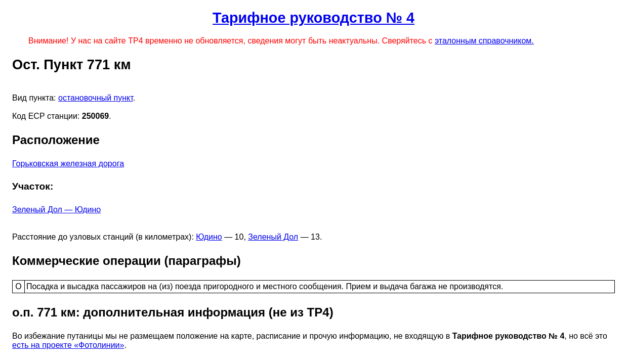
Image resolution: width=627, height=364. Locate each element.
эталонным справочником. (484, 41)
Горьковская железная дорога (68, 164)
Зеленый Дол (273, 237)
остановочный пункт (96, 98)
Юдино (209, 237)
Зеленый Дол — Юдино (56, 210)
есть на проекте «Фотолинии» (68, 345)
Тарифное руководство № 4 (313, 18)
